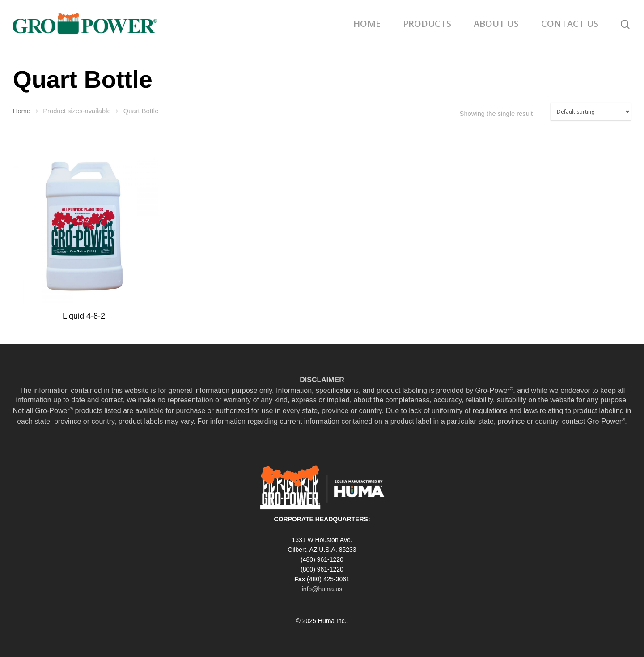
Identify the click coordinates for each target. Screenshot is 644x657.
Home (22, 111)
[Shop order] (591, 112)
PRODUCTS (427, 24)
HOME (367, 24)
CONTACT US (570, 24)
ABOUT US (496, 24)
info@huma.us (322, 589)
